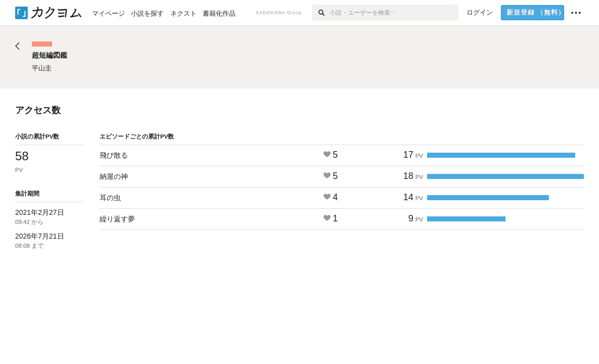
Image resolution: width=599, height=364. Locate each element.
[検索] (321, 13)
